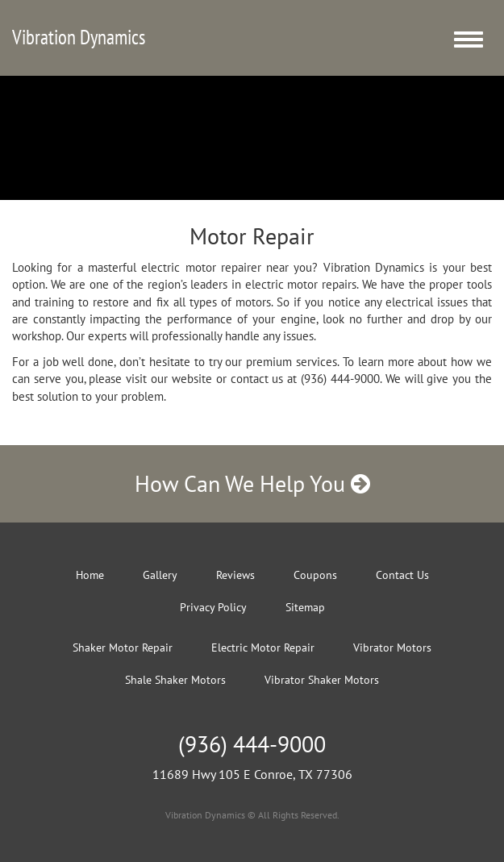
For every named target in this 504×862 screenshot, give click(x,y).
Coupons (315, 575)
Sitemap (305, 607)
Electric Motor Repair (263, 648)
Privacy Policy (213, 607)
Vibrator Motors (392, 648)
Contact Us (402, 575)
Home (90, 575)
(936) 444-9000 (252, 744)
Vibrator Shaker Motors (322, 680)
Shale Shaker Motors (175, 680)
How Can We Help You (252, 483)
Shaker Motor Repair (123, 648)
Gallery (160, 575)
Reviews (235, 575)
